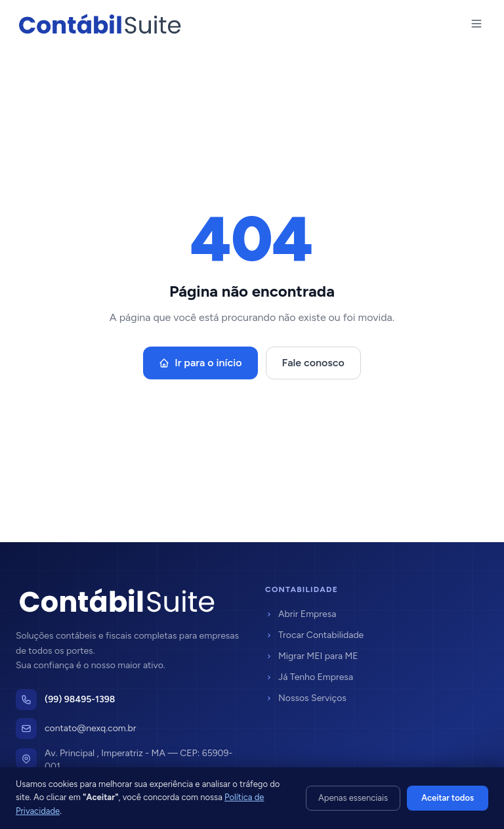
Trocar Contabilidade (314, 635)
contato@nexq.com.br (91, 728)
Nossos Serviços (306, 698)
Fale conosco (313, 363)
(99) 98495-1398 (80, 699)
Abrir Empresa (301, 614)
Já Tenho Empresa (309, 677)
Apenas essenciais (353, 798)
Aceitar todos (448, 798)
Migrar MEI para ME (312, 656)
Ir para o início (200, 363)
